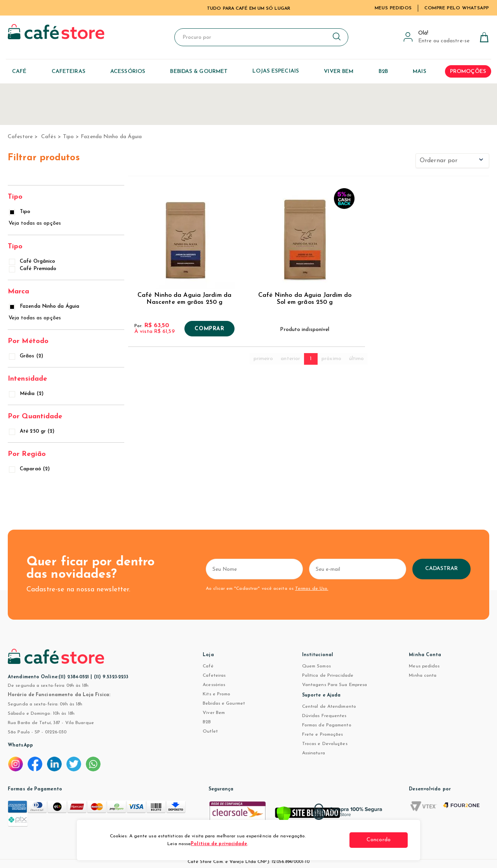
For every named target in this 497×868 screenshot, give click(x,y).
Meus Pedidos (393, 8)
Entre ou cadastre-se (444, 41)
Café (208, 666)
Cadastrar (442, 569)
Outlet (210, 731)
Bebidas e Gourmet (224, 703)
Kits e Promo (216, 694)
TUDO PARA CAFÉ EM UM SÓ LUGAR (248, 9)
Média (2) (27, 394)
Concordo (379, 840)
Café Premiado (33, 269)
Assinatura (314, 753)
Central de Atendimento (329, 707)
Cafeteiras (214, 676)
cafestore (20, 137)
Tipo (68, 137)
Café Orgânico (33, 261)
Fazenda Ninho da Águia (111, 137)
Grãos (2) (27, 356)
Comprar (209, 329)
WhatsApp (20, 745)
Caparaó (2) (30, 469)
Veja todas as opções (35, 223)
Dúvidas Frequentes (324, 716)
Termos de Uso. (312, 589)
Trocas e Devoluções (325, 744)
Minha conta (423, 676)
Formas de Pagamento (327, 725)
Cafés (49, 137)
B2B (207, 722)
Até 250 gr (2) (32, 431)
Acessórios (214, 685)
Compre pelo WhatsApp (457, 8)
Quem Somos (316, 666)
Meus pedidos (424, 666)
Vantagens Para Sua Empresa (335, 685)
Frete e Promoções (323, 735)
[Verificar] (308, 816)
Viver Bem (214, 713)
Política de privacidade (219, 844)
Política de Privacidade (328, 676)
